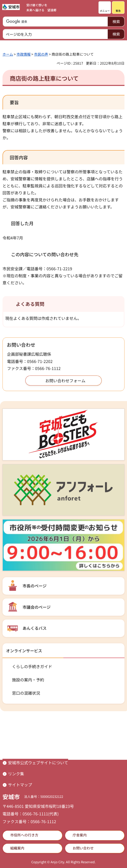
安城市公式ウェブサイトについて (38, 763)
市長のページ (35, 586)
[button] (105, 8)
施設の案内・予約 (28, 680)
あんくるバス (35, 628)
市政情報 (24, 54)
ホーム (8, 54)
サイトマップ (20, 785)
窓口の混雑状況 (26, 693)
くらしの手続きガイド (32, 666)
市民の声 (41, 54)
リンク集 (16, 774)
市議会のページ (37, 607)
